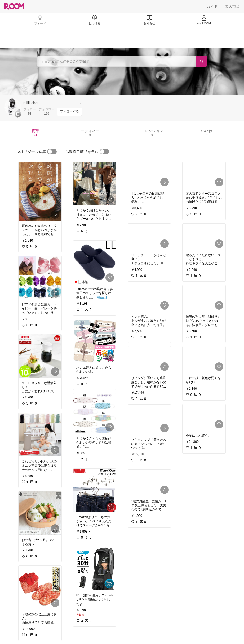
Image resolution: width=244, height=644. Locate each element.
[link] (40, 191)
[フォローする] (69, 112)
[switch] (52, 152)
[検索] (202, 61)
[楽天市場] (232, 6)
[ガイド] (212, 6)
